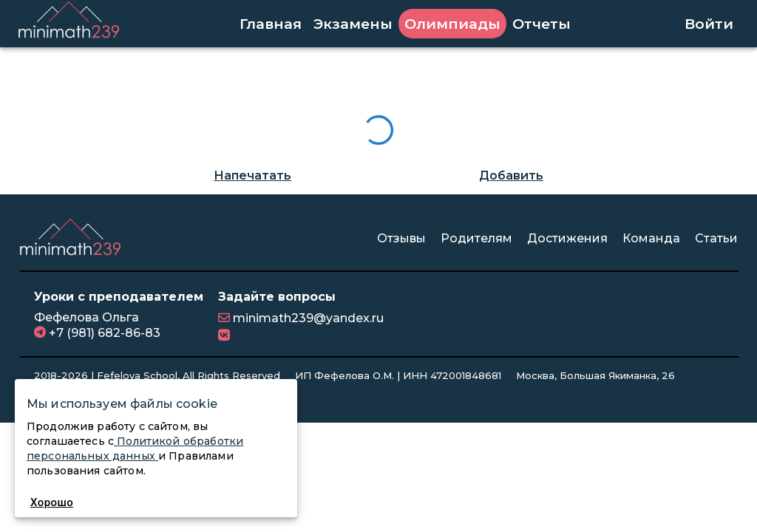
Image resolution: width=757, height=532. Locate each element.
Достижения (567, 238)
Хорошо (52, 502)
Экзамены (353, 24)
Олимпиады (452, 24)
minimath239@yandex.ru (307, 318)
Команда (651, 238)
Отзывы (401, 238)
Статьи (716, 238)
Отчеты (542, 24)
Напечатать (252, 175)
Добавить (511, 175)
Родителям (476, 238)
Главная (271, 24)
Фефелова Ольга (86, 317)
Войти (709, 24)
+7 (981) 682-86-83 (103, 333)
